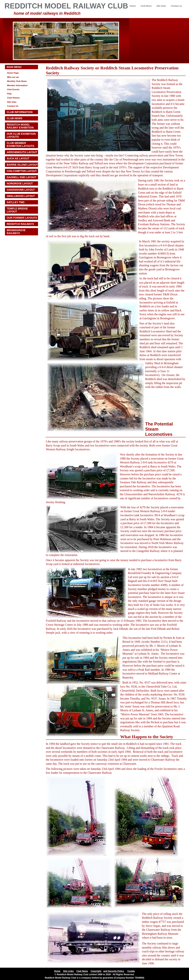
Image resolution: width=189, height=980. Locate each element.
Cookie (131, 971)
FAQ (9, 94)
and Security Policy (114, 971)
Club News (146, 6)
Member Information (17, 85)
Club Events (13, 89)
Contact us (176, 6)
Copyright (96, 971)
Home (133, 6)
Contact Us (13, 106)
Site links (161, 6)
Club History (13, 98)
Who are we (13, 77)
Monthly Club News (17, 81)
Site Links (69, 971)
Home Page (13, 73)
